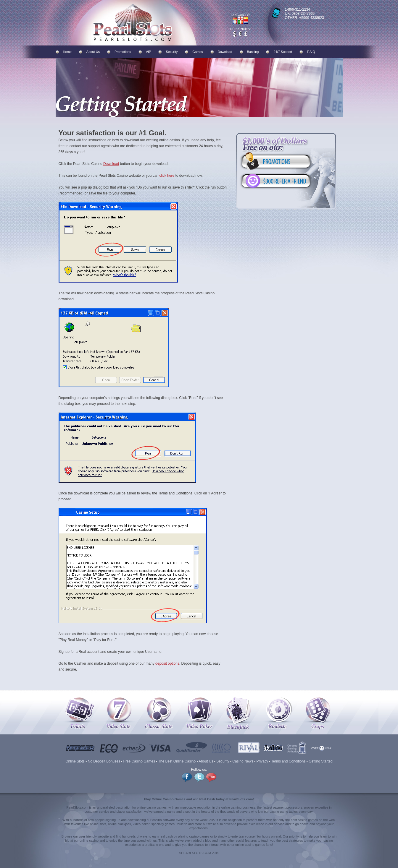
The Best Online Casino (177, 761)
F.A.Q (311, 52)
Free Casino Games (139, 761)
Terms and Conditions (288, 761)
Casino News (243, 761)
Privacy (262, 761)
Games (198, 52)
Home (67, 52)
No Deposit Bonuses (104, 761)
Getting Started (321, 761)
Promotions (123, 52)
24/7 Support (283, 52)
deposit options (167, 663)
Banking (253, 52)
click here (167, 176)
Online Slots (75, 761)
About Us (93, 52)
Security (172, 52)
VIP (149, 52)
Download (225, 52)
